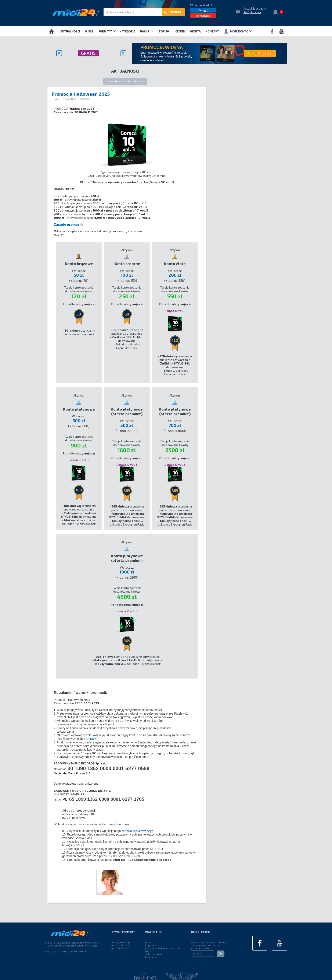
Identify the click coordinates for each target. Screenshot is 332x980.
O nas (89, 31)
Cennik (181, 31)
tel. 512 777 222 (120, 945)
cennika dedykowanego (137, 831)
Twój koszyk (252, 12)
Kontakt (212, 31)
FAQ (147, 951)
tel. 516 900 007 (121, 948)
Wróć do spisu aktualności (125, 81)
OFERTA (195, 31)
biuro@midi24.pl (121, 942)
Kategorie (127, 31)
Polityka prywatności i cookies (163, 948)
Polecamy (151, 957)
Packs (147, 31)
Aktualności (70, 31)
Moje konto (238, 31)
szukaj (172, 12)
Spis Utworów (154, 954)
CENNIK (92, 739)
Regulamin (152, 945)
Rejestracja (203, 16)
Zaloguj (203, 10)
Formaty (107, 31)
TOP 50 (164, 31)
